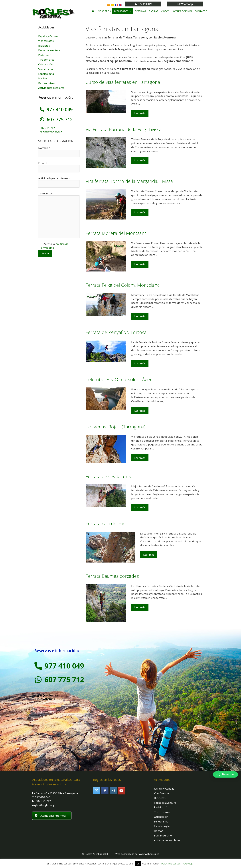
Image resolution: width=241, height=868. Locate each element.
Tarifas (153, 11)
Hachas (43, 78)
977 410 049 (60, 109)
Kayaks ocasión (182, 11)
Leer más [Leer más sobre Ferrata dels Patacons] (140, 507)
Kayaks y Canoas (48, 36)
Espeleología (46, 74)
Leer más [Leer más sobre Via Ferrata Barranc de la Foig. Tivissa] (140, 160)
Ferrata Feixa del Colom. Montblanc (123, 285)
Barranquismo (47, 83)
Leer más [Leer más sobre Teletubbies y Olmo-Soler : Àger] (140, 411)
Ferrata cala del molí (107, 524)
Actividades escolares (51, 88)
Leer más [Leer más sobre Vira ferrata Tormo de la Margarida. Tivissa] (140, 212)
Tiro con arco (46, 60)
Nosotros (104, 11)
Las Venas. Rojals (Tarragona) (116, 427)
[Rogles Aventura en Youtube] (121, 791)
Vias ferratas (46, 41)
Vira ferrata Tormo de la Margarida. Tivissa (129, 181)
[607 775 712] (42, 119)
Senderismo (45, 69)
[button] (225, 774)
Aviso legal (189, 864)
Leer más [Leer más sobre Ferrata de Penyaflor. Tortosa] (140, 363)
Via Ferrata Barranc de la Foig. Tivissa (124, 129)
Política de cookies (171, 864)
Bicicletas (44, 46)
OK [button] (138, 864)
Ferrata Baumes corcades (112, 576)
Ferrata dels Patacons (108, 476)
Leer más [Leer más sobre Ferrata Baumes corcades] (140, 607)
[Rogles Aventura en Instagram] (113, 791)
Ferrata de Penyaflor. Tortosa (116, 332)
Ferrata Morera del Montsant (116, 233)
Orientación (45, 64)
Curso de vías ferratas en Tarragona (123, 82)
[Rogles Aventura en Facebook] (105, 791)
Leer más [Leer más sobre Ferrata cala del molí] (149, 555)
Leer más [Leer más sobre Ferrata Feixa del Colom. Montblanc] (140, 316)
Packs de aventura (49, 50)
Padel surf (44, 55)
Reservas (140, 11)
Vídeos (165, 11)
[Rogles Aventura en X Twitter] (97, 791)
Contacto (201, 11)
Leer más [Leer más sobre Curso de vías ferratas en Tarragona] (140, 113)
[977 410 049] (42, 109)
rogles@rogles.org (51, 132)
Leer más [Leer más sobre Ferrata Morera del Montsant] (140, 264)
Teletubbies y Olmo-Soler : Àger (119, 379)
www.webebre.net (149, 854)
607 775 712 (60, 119)
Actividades (123, 11)
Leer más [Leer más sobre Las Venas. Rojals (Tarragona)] (140, 458)
